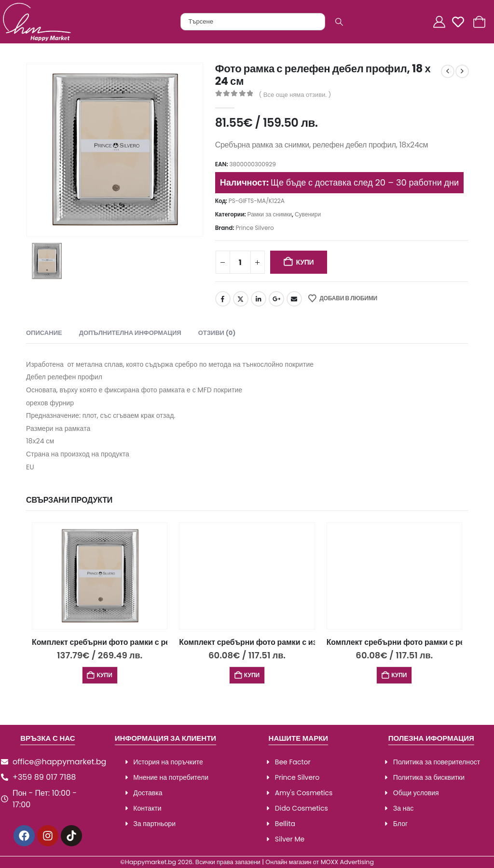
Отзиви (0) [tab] (217, 333)
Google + (276, 299)
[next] (462, 71)
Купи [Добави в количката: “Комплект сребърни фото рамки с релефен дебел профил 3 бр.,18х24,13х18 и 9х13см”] (104, 675)
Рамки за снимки (270, 214)
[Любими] (461, 22)
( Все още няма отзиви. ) (295, 95)
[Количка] (480, 22)
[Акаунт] (440, 22)
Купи (305, 262)
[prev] (448, 71)
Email (294, 299)
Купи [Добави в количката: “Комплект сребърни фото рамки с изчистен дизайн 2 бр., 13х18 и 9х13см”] (252, 675)
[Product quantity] (240, 262)
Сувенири (308, 214)
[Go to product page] (100, 576)
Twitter (241, 299)
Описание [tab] (44, 333)
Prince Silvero (254, 228)
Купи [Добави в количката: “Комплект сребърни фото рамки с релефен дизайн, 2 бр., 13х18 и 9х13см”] (399, 675)
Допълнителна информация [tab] (130, 333)
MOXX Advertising (347, 862)
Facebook (223, 299)
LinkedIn (259, 299)
